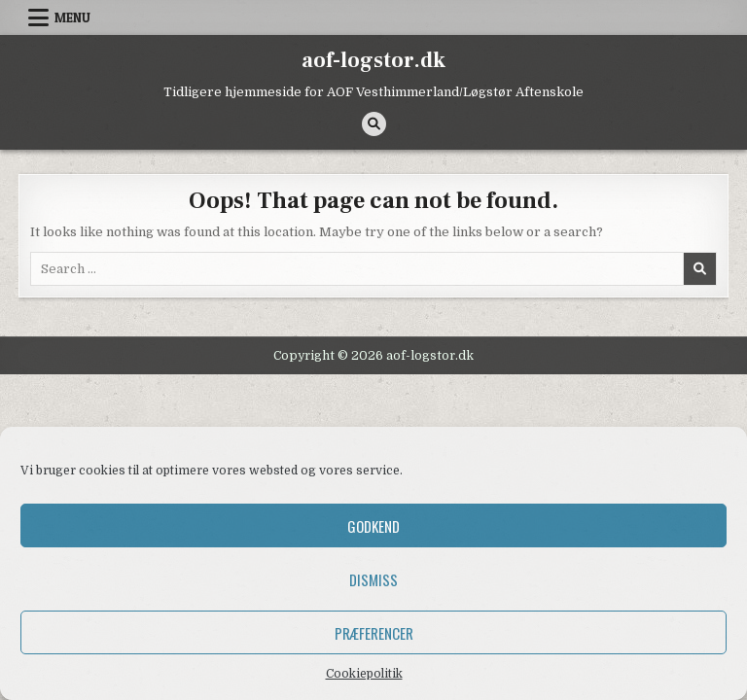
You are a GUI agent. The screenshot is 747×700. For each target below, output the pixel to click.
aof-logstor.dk (373, 60)
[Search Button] (374, 124)
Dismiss (373, 579)
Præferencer (374, 633)
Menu (72, 17)
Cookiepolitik (364, 674)
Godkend (373, 526)
